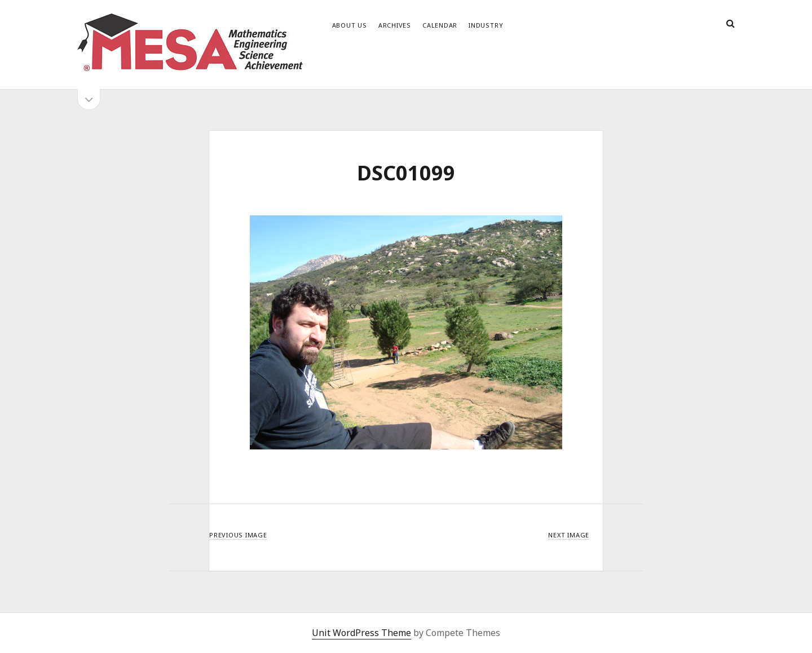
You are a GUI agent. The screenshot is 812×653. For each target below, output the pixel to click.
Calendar (440, 25)
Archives (395, 25)
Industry (486, 25)
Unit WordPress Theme (361, 633)
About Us (350, 25)
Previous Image (238, 535)
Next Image (569, 535)
